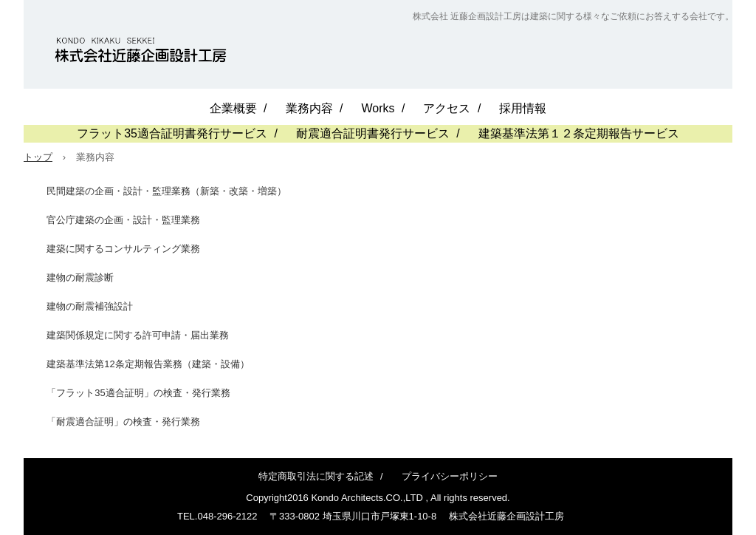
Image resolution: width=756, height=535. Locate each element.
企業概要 (233, 108)
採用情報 (523, 108)
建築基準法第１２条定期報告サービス (579, 133)
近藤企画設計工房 (141, 51)
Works (378, 108)
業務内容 (309, 108)
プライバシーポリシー (450, 476)
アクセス (447, 108)
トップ (38, 157)
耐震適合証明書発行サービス (373, 133)
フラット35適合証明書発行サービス (172, 133)
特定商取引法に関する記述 (316, 476)
